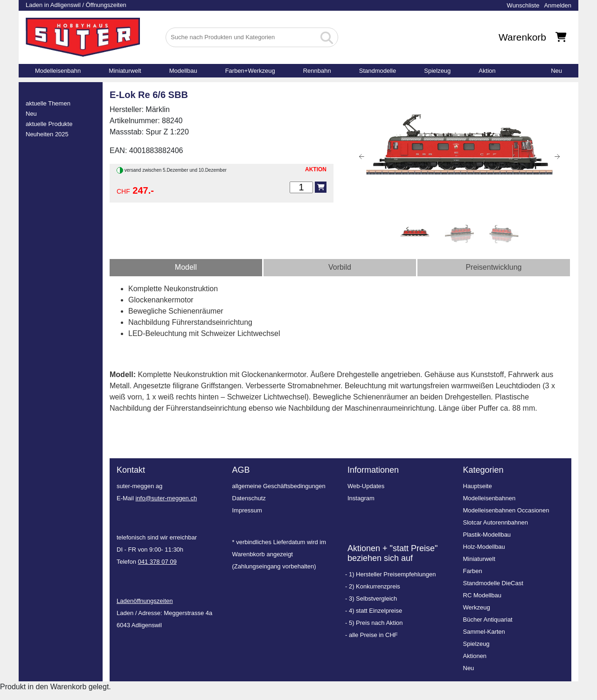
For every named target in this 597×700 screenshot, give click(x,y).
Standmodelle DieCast (493, 583)
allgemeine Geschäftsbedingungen (279, 486)
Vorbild (340, 267)
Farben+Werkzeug (250, 71)
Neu (556, 71)
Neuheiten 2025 (47, 134)
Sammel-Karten (484, 632)
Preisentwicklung (493, 267)
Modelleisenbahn (58, 71)
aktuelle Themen (48, 103)
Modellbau (183, 71)
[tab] (186, 268)
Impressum (247, 510)
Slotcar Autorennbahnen (496, 522)
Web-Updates (366, 486)
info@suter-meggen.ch (166, 498)
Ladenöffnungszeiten (145, 601)
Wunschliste (523, 5)
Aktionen (475, 656)
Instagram (361, 498)
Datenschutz (249, 498)
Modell (186, 267)
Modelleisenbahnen (489, 498)
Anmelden (558, 5)
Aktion (487, 71)
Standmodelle (378, 71)
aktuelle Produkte (49, 124)
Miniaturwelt (125, 71)
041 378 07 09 (157, 562)
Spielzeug (437, 71)
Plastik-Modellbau (487, 535)
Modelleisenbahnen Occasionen (506, 510)
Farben (473, 571)
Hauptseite (478, 486)
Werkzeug (477, 607)
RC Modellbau (482, 595)
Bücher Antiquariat (488, 619)
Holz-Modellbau (484, 547)
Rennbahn (317, 71)
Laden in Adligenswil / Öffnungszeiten (76, 5)
